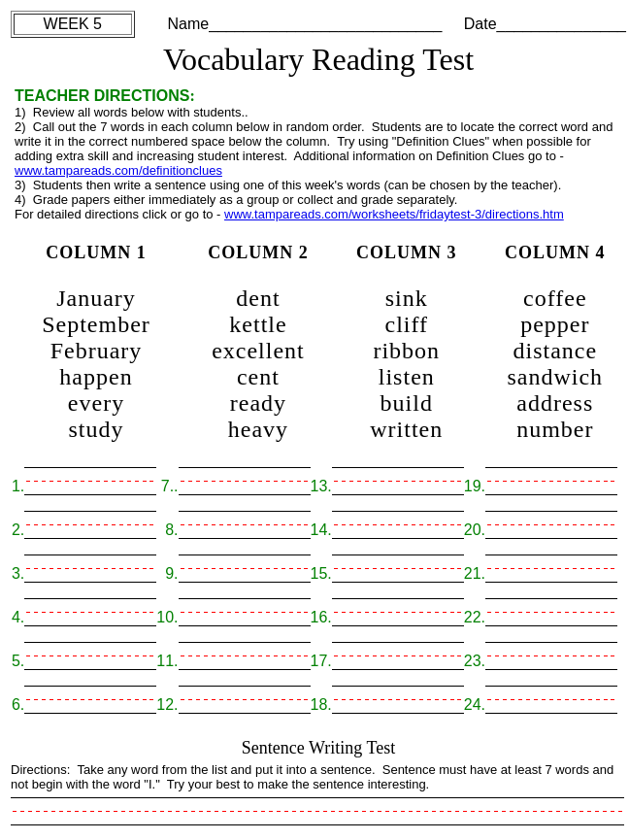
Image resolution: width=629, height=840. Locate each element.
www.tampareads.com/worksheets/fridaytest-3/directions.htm (394, 214)
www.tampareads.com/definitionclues (118, 170)
